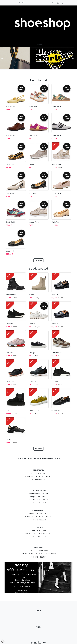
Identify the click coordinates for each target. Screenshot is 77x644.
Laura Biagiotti (57, 353)
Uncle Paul (10, 164)
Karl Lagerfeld (11, 295)
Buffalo (31, 295)
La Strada (10, 324)
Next (73, 59)
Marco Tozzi (11, 106)
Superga (32, 353)
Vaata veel (39, 260)
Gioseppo (10, 439)
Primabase (33, 106)
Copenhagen (56, 410)
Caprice (32, 164)
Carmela (32, 324)
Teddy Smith (56, 106)
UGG (8, 410)
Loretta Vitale (57, 164)
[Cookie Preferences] (3, 641)
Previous (2, 59)
